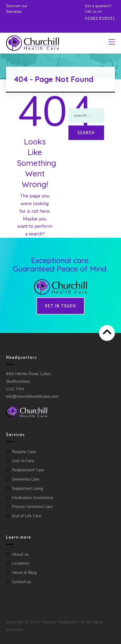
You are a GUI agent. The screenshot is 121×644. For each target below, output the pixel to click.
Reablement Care (28, 470)
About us (20, 554)
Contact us (22, 582)
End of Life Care (27, 516)
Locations (21, 563)
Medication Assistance (33, 498)
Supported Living (27, 488)
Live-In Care (23, 461)
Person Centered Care (32, 507)
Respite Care (24, 452)
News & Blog (24, 573)
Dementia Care (26, 479)
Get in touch (60, 306)
